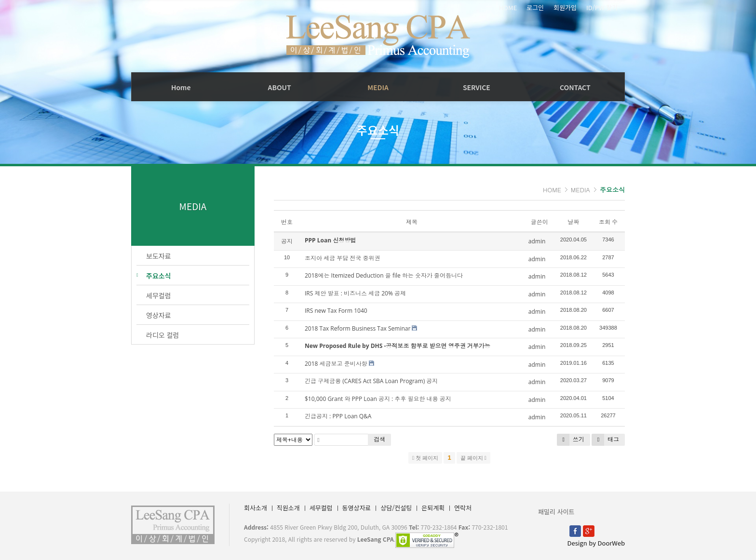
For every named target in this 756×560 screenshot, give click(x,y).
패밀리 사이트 (556, 512)
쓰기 (571, 440)
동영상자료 (357, 508)
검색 (379, 439)
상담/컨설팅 (396, 508)
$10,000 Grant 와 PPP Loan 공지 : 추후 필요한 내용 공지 (378, 399)
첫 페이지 (425, 458)
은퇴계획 (433, 508)
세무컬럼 (321, 508)
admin (537, 241)
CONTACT (575, 87)
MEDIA (378, 87)
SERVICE (477, 87)
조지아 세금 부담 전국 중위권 (342, 258)
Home (181, 87)
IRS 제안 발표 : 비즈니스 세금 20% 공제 (355, 293)
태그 (605, 440)
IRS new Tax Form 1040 (336, 311)
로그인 (535, 8)
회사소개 (256, 508)
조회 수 (608, 222)
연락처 (463, 508)
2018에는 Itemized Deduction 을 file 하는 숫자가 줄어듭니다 (384, 275)
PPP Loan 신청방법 (330, 240)
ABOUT (280, 87)
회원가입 (565, 8)
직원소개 (288, 508)
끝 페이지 (473, 458)
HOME (508, 8)
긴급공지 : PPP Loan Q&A (338, 416)
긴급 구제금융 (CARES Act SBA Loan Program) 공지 (371, 381)
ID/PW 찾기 (602, 8)
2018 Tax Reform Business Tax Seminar (358, 328)
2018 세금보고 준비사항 (336, 364)
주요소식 (612, 190)
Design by (596, 543)
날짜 (573, 222)
